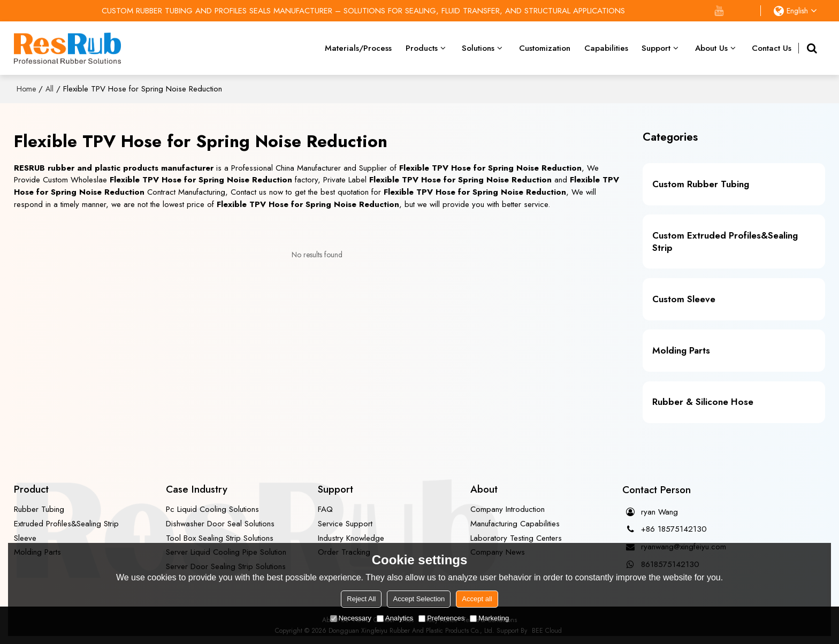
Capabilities (606, 48)
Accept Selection (419, 599)
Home (26, 89)
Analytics (395, 618)
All (49, 89)
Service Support (345, 524)
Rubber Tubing (39, 509)
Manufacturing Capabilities (515, 524)
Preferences (441, 618)
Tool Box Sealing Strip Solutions (220, 538)
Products (422, 48)
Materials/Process (358, 48)
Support (656, 48)
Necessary (351, 618)
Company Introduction (508, 509)
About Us (711, 48)
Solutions (478, 48)
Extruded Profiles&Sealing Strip (66, 524)
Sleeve (25, 538)
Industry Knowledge (351, 538)
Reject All (361, 599)
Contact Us (772, 48)
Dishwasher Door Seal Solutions (220, 524)
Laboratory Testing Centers (516, 538)
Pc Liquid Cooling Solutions (212, 509)
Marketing (489, 618)
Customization (545, 48)
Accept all (477, 599)
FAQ (325, 509)
